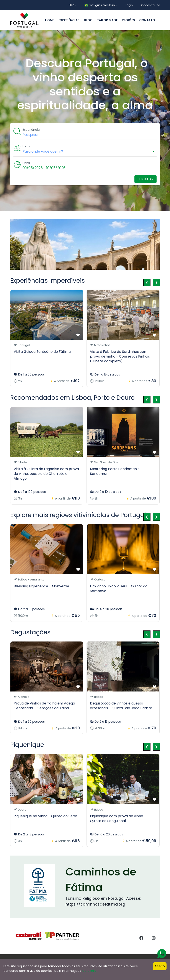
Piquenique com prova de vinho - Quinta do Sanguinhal (118, 818)
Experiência (32, 130)
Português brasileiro (101, 5)
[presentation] (147, 283)
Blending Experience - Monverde (41, 586)
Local (27, 146)
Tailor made (107, 20)
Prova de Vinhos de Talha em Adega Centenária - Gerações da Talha (44, 706)
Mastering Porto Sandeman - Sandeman (115, 471)
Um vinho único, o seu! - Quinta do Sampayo (119, 589)
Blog (88, 20)
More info (89, 971)
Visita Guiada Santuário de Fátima (42, 352)
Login (129, 5)
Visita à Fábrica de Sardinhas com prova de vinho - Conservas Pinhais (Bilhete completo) (120, 356)
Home (50, 20)
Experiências (69, 20)
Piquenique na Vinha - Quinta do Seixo (45, 816)
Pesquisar (145, 179)
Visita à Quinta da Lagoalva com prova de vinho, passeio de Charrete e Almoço (46, 474)
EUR (73, 5)
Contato (147, 20)
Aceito (160, 966)
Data (27, 163)
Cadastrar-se (150, 5)
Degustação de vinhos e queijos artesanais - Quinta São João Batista (121, 706)
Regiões (128, 20)
